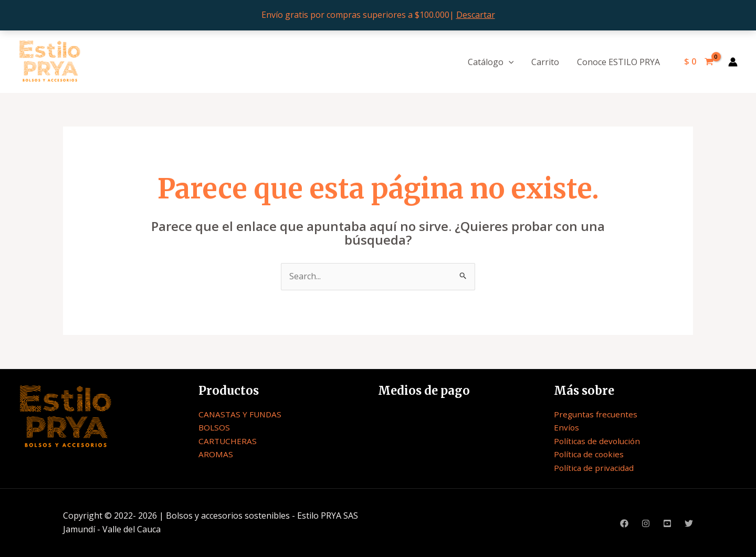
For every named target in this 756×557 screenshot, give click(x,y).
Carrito (547, 62)
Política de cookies (590, 454)
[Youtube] (667, 523)
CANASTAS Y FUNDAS (241, 414)
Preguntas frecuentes (597, 414)
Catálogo (493, 62)
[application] (511, 62)
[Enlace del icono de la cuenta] (733, 62)
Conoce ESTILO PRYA (619, 62)
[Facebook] (624, 523)
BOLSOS (215, 427)
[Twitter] (689, 523)
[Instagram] (646, 523)
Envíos (567, 427)
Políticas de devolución (598, 441)
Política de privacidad (595, 468)
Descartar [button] (476, 15)
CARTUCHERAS (228, 441)
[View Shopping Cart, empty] (699, 62)
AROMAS (216, 454)
